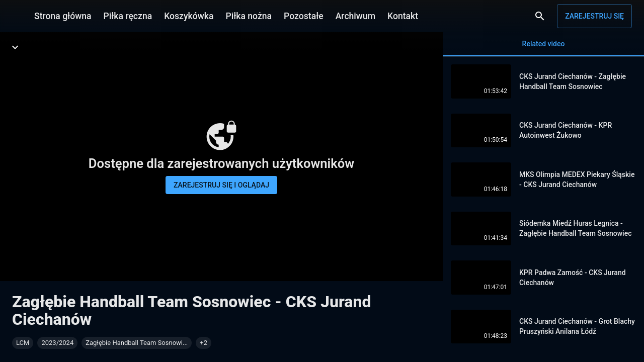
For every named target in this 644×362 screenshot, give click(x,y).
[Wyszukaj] (540, 16)
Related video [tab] (543, 48)
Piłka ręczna (128, 16)
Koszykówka (189, 16)
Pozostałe (304, 16)
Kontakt (403, 16)
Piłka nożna (249, 16)
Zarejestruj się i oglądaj (221, 185)
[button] (204, 343)
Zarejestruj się (594, 16)
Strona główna (63, 16)
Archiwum (355, 16)
